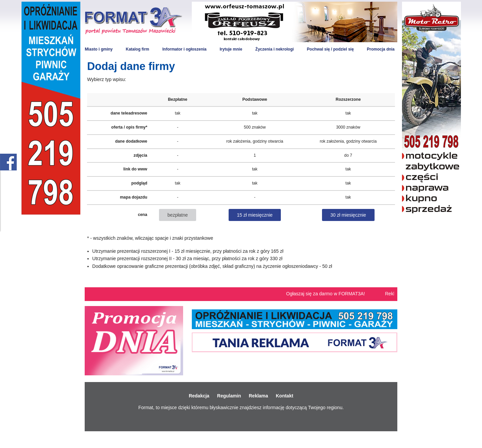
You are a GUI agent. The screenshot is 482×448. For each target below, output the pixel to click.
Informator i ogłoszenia (184, 49)
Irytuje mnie (231, 49)
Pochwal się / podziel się (330, 49)
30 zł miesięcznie (348, 215)
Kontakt (285, 396)
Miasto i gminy (99, 49)
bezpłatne (178, 215)
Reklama (258, 396)
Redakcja (199, 396)
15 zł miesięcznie (255, 215)
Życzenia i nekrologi (275, 49)
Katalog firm (138, 49)
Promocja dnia (381, 49)
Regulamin (229, 396)
